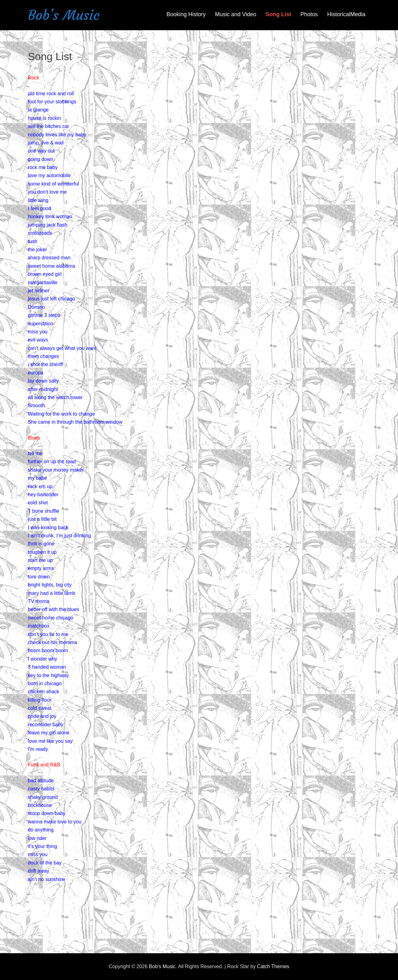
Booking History (186, 14)
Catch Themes (273, 966)
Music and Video (236, 14)
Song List (278, 14)
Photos (309, 14)
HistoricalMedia (346, 14)
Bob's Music (64, 15)
